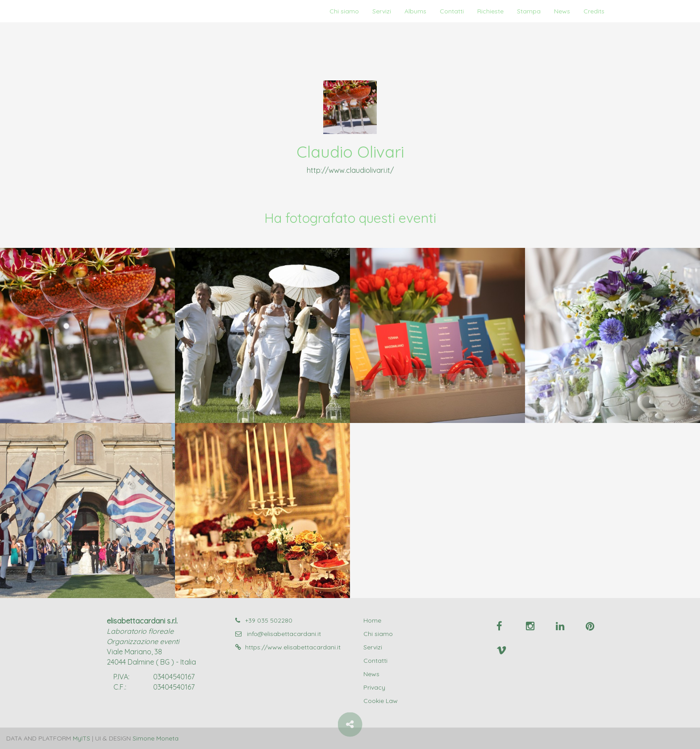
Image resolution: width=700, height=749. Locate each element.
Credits (594, 11)
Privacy (374, 687)
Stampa (529, 11)
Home (372, 620)
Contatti (452, 11)
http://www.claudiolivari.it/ (350, 170)
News (562, 11)
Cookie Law (381, 701)
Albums (415, 11)
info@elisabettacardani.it (278, 634)
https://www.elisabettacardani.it (288, 647)
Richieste (490, 11)
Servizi (382, 11)
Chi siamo (344, 11)
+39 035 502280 (264, 620)
